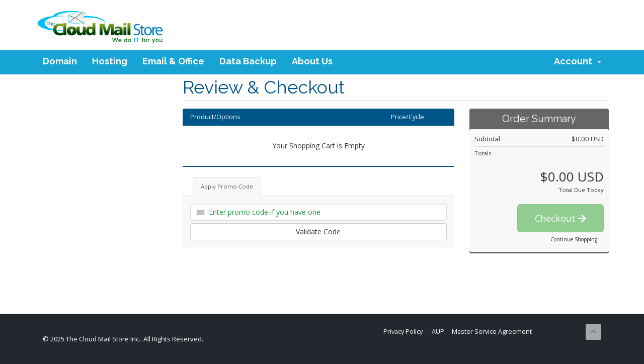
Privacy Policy (403, 332)
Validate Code (318, 232)
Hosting (110, 61)
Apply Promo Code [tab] (227, 186)
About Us (312, 61)
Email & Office (173, 61)
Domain (60, 61)
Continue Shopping (574, 239)
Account (578, 61)
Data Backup (248, 61)
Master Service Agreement (492, 332)
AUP (438, 332)
